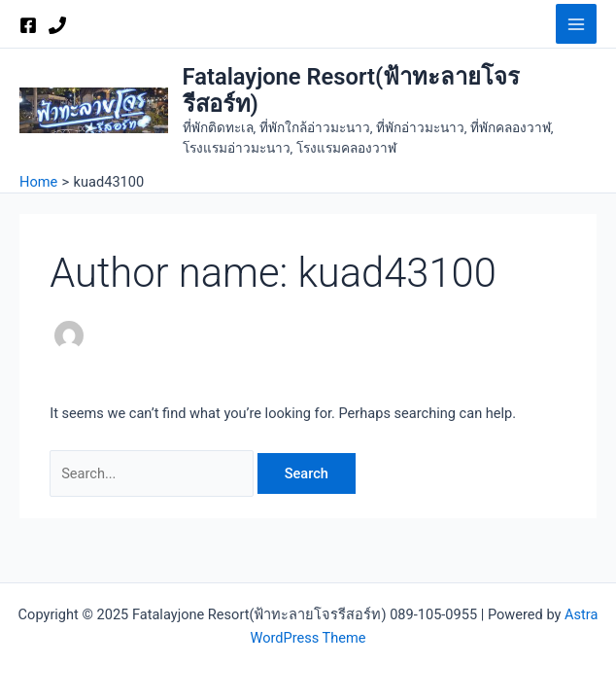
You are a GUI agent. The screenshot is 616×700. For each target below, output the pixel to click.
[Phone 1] (57, 25)
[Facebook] (28, 25)
